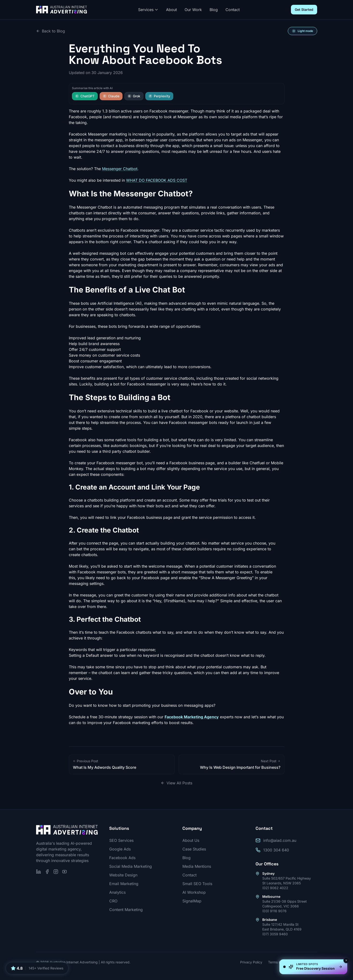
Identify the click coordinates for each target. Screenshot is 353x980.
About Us (191, 840)
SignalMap (192, 901)
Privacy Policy (251, 962)
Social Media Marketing (131, 866)
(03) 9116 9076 (274, 911)
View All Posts (176, 783)
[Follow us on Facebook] (47, 872)
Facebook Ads (122, 858)
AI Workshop (194, 892)
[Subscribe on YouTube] (64, 872)
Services (148, 10)
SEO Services (121, 840)
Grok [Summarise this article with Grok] (134, 96)
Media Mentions (197, 866)
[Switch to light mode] (302, 31)
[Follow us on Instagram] (56, 872)
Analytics (117, 892)
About (171, 10)
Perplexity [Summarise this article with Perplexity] (159, 96)
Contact (233, 10)
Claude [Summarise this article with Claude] (111, 96)
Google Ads (120, 849)
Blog (214, 10)
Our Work (193, 10)
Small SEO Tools (197, 884)
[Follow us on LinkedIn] (39, 872)
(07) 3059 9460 (275, 934)
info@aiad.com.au (280, 840)
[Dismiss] (346, 960)
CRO (113, 901)
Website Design (123, 875)
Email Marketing (124, 884)
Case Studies (194, 849)
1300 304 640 (276, 850)
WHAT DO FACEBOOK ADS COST (157, 180)
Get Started (304, 9)
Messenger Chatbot (120, 169)
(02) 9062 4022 (275, 888)
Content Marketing (126, 910)
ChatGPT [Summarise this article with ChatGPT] (85, 96)
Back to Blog (51, 31)
